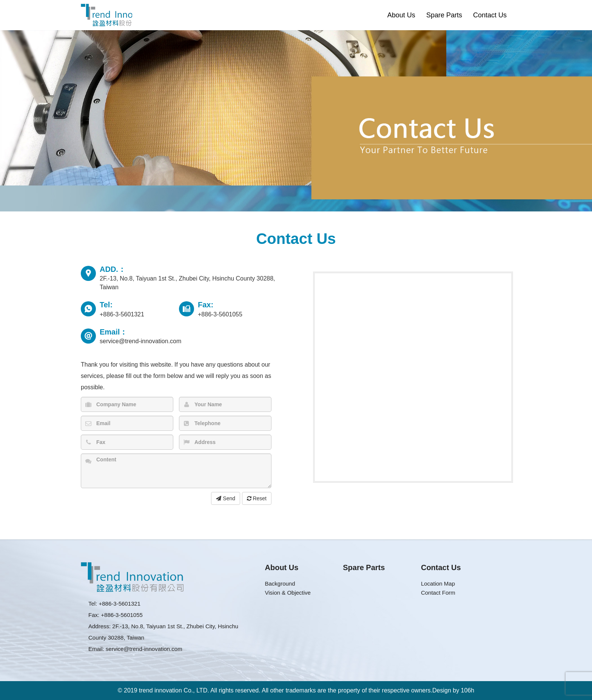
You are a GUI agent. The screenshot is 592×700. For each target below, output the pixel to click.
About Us (401, 15)
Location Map (438, 584)
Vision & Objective (288, 593)
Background (280, 584)
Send (226, 498)
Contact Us (490, 15)
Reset (257, 498)
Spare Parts (444, 15)
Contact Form (438, 593)
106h (468, 690)
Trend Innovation (106, 15)
